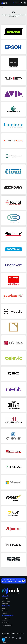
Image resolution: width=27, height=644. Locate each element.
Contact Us (17, 3)
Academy (6, 613)
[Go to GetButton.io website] (3, 643)
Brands (5, 609)
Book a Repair (7, 622)
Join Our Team (7, 602)
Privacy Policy (7, 604)
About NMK (6, 600)
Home (2, 7)
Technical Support (8, 624)
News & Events (7, 618)
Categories (6, 611)
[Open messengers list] (3, 640)
